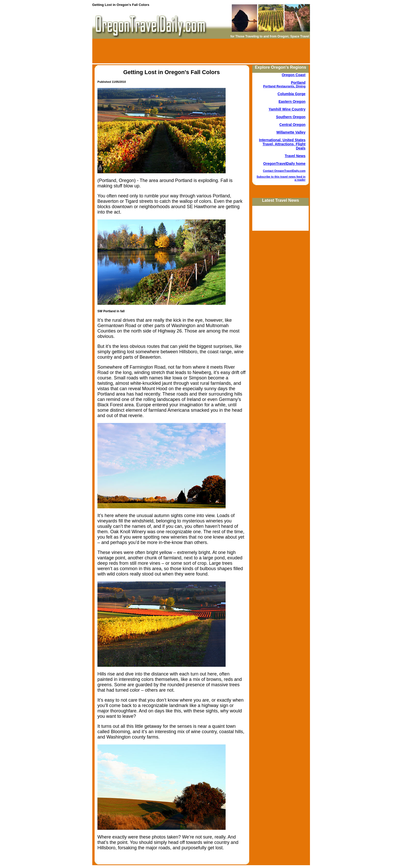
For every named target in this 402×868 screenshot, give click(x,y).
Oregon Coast (294, 75)
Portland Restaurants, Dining (284, 86)
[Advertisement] (201, 51)
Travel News (295, 156)
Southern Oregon (291, 117)
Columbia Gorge (292, 94)
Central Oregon (293, 125)
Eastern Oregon (292, 102)
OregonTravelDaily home (284, 164)
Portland (298, 83)
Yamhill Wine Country (287, 109)
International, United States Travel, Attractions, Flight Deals (282, 144)
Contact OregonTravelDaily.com (284, 171)
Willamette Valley (291, 132)
